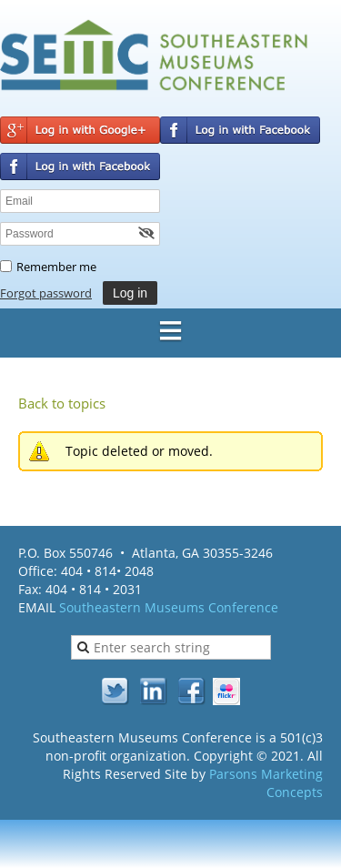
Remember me (56, 267)
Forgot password (46, 293)
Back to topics (62, 403)
